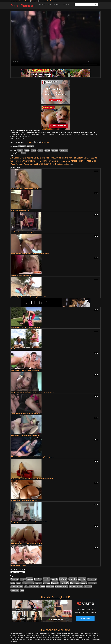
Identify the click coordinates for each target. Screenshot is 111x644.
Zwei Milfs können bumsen (19, 349)
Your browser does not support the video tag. (55, 39)
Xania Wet (30, 146)
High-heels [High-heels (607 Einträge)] (52, 161)
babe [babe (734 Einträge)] (21, 158)
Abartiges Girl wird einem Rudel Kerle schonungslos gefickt (30, 254)
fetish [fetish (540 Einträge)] (93, 158)
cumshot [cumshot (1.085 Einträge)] (73, 158)
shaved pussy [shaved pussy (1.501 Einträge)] (43, 164)
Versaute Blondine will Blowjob (21, 275)
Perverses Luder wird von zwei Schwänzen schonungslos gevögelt (32, 479)
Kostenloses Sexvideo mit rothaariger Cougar (25, 435)
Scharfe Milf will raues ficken (20, 210)
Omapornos (53, 1)
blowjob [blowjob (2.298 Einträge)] (56, 158)
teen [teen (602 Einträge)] (68, 164)
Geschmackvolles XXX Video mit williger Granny (26, 543)
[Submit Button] (96, 4)
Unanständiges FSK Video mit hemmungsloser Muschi (28, 297)
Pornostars (57, 4)
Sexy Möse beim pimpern (19, 565)
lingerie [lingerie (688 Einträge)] (60, 161)
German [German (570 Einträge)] (27, 161)
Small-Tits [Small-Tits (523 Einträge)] (54, 164)
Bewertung (66, 4)
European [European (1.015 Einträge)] (81, 158)
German (47, 150)
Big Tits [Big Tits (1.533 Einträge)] (42, 158)
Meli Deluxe (22, 146)
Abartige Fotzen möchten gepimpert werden (25, 232)
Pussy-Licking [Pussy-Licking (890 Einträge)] (30, 164)
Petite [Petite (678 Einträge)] (13, 164)
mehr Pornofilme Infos (17, 138)
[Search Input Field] (84, 4)
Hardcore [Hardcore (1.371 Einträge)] (42, 161)
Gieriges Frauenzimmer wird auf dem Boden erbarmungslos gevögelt (33, 392)
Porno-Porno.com (24, 6)
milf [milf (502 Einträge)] (85, 161)
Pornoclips (34, 1)
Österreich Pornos (24, 1)
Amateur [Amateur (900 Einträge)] (14, 158)
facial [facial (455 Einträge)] (88, 158)
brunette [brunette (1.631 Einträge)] (64, 158)
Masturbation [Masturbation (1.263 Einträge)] (77, 161)
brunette (34, 150)
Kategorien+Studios (45, 4)
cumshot (40, 150)
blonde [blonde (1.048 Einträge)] (49, 158)
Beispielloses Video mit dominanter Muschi (25, 189)
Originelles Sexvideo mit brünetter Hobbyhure (25, 414)
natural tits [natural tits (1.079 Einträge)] (91, 161)
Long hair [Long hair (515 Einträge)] (67, 161)
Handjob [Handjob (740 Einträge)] (34, 161)
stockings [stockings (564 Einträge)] (62, 164)
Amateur (20, 150)
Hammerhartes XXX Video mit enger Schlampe (26, 327)
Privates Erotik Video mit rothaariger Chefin (25, 370)
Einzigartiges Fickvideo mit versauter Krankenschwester (29, 522)
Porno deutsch (44, 1)
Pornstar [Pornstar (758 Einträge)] (19, 164)
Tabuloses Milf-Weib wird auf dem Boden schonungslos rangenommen (33, 457)
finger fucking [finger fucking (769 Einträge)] (28, 583)
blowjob (27, 150)
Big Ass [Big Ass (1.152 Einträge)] (27, 158)
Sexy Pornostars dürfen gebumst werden (24, 500)
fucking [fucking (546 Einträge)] (20, 161)
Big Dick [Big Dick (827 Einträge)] (34, 158)
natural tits (55, 150)
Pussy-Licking (64, 150)
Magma (23, 153)
